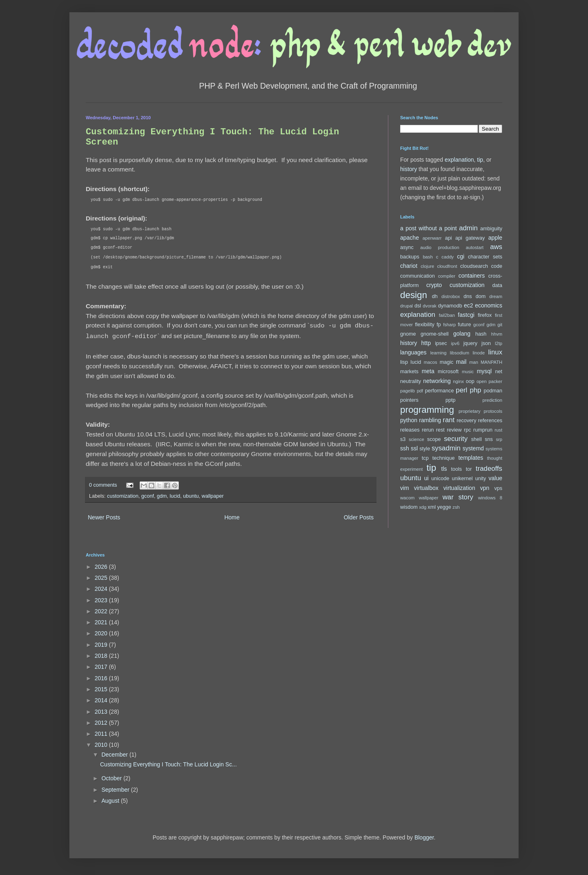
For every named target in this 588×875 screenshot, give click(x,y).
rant (449, 420)
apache (410, 238)
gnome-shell (435, 334)
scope (434, 439)
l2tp (499, 343)
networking (437, 381)
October (112, 778)
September (116, 790)
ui (427, 478)
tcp (425, 458)
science (416, 439)
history (409, 169)
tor (469, 469)
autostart (475, 247)
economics (489, 305)
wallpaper (213, 496)
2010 (102, 745)
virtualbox (426, 488)
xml (432, 507)
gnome (408, 334)
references (490, 421)
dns (468, 296)
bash (428, 257)
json (486, 343)
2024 (102, 589)
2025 (102, 578)
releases (410, 430)
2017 (102, 667)
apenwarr (432, 238)
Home (232, 517)
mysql (484, 371)
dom (481, 296)
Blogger (424, 837)
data (498, 285)
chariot (409, 266)
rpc (468, 430)
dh (435, 296)
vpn (485, 488)
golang (462, 334)
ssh (405, 448)
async (407, 247)
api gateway (470, 238)
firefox (485, 315)
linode (479, 353)
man (474, 362)
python (409, 420)
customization (123, 496)
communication (418, 276)
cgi (461, 256)
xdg (423, 507)
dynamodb (450, 306)
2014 (102, 700)
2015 (102, 689)
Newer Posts (104, 517)
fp (439, 325)
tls (444, 469)
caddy (448, 257)
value (496, 478)
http (426, 343)
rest (440, 430)
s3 (403, 439)
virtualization (459, 488)
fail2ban (447, 315)
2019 (102, 645)
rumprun (483, 430)
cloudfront (447, 266)
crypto (434, 285)
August (111, 801)
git (500, 325)
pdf (420, 391)
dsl (418, 306)
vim (405, 488)
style (425, 449)
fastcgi (466, 315)
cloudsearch (474, 266)
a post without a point (429, 228)
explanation (459, 160)
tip (480, 160)
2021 (102, 622)
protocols (493, 411)
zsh (456, 507)
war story (458, 497)
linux (496, 352)
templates (471, 458)
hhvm (497, 334)
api (449, 238)
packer (495, 381)
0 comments (103, 485)
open (482, 381)
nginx (458, 381)
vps (498, 488)
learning (439, 353)
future (464, 325)
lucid (175, 496)
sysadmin (446, 448)
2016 (102, 678)
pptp (451, 400)
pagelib (408, 391)
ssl (414, 448)
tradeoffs (489, 469)
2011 (102, 734)
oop (470, 381)
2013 (102, 712)
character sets (485, 257)
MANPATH (491, 362)
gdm (162, 496)
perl (461, 390)
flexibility (425, 325)
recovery (466, 421)
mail (461, 362)
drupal (406, 306)
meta (428, 371)
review (454, 430)
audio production (440, 247)
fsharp (449, 325)
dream (496, 296)
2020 (102, 633)
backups (410, 257)
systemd (473, 448)
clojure (427, 266)
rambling (430, 420)
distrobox (451, 296)
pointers (409, 400)
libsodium (460, 353)
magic (447, 362)
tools (457, 469)
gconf (148, 496)
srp (499, 439)
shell (477, 439)
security (456, 439)
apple (495, 238)
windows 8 (490, 498)
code (497, 266)
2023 (102, 600)
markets (409, 372)
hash (481, 334)
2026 (102, 567)
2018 (102, 656)
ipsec (441, 343)
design (414, 295)
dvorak (430, 306)
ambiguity (491, 229)
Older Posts (359, 517)
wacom (407, 498)
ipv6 (455, 343)
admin (468, 228)
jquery (470, 343)
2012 (102, 723)
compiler (447, 276)
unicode (440, 479)
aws (496, 247)
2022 (102, 611)
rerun (428, 430)
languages (413, 352)
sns (489, 439)
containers (472, 276)
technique (444, 458)
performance (440, 391)
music (468, 372)
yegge (444, 507)
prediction (492, 400)
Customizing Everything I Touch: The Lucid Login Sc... (168, 764)
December (115, 755)
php (475, 390)
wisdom (409, 507)
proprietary (469, 411)
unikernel (462, 479)
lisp (404, 362)
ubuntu (191, 496)
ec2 (469, 305)
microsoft (448, 372)
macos (431, 362)
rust (498, 430)
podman (493, 391)
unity (481, 479)
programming (427, 410)
